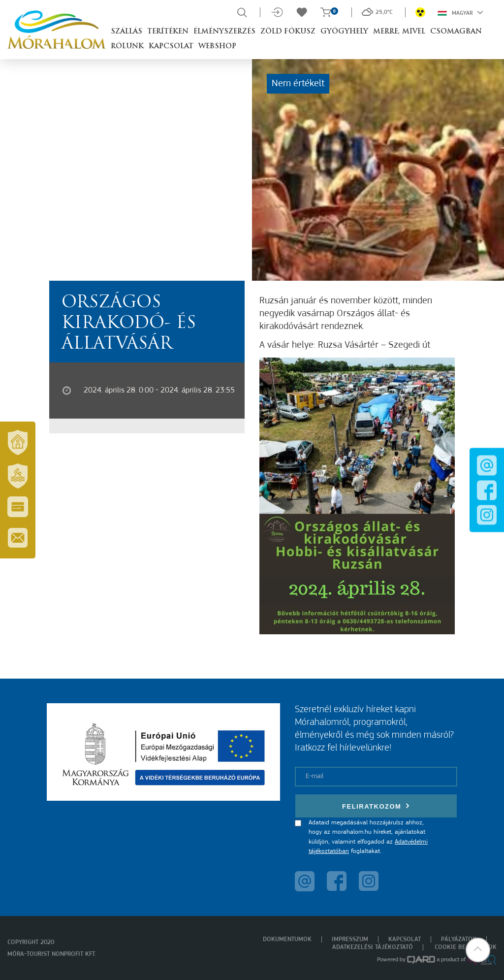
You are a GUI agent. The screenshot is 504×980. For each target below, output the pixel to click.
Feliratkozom (376, 806)
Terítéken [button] (168, 32)
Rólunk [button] (127, 47)
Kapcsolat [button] (171, 47)
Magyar (460, 12)
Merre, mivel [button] (399, 32)
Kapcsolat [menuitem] (405, 939)
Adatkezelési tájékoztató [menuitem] (373, 947)
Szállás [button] (126, 32)
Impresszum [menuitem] (350, 939)
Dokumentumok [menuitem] (287, 939)
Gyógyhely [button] (344, 32)
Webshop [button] (217, 47)
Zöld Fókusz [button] (288, 32)
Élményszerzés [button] (224, 32)
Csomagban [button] (456, 32)
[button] (477, 953)
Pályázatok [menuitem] (459, 939)
